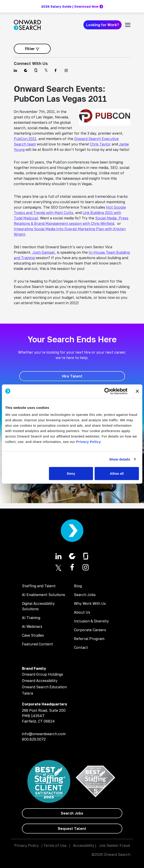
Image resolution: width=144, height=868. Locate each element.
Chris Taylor (100, 144)
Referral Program (89, 639)
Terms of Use (55, 845)
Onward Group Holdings (42, 674)
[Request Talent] (72, 829)
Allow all (117, 473)
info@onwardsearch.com (44, 734)
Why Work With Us (90, 603)
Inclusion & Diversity (91, 621)
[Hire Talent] (72, 376)
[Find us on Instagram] (67, 70)
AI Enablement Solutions (44, 595)
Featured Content (37, 644)
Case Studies (33, 635)
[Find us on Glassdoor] (37, 70)
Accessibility (84, 845)
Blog (78, 586)
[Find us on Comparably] (26, 70)
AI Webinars (32, 626)
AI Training (31, 618)
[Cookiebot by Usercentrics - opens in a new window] (107, 391)
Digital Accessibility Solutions (38, 606)
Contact (81, 647)
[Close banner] (137, 391)
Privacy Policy (26, 845)
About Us (82, 612)
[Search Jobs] (72, 813)
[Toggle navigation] (128, 25)
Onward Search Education (44, 687)
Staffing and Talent (39, 586)
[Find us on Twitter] (47, 70)
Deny (71, 473)
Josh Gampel (44, 252)
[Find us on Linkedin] (16, 70)
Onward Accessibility (40, 681)
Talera (27, 693)
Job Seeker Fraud (114, 845)
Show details (120, 459)
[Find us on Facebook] (57, 70)
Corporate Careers (90, 630)
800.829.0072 (34, 739)
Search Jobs (85, 595)
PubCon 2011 (25, 139)
